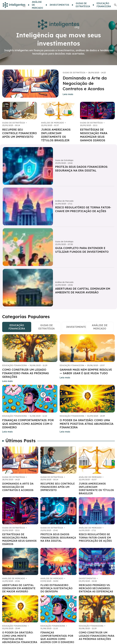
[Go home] (14, 5)
